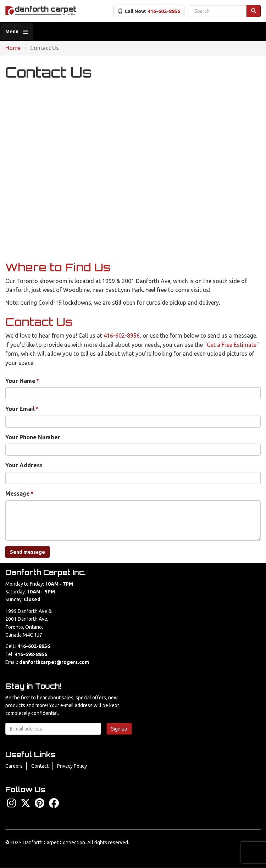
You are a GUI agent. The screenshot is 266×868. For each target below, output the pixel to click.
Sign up (119, 729)
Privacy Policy (72, 766)
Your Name (20, 381)
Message (18, 494)
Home (13, 48)
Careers (14, 766)
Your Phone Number (33, 437)
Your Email (20, 409)
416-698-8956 (31, 654)
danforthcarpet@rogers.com (54, 662)
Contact (40, 766)
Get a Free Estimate (232, 345)
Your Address (24, 465)
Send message (27, 552)
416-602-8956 (122, 336)
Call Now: (149, 11)
